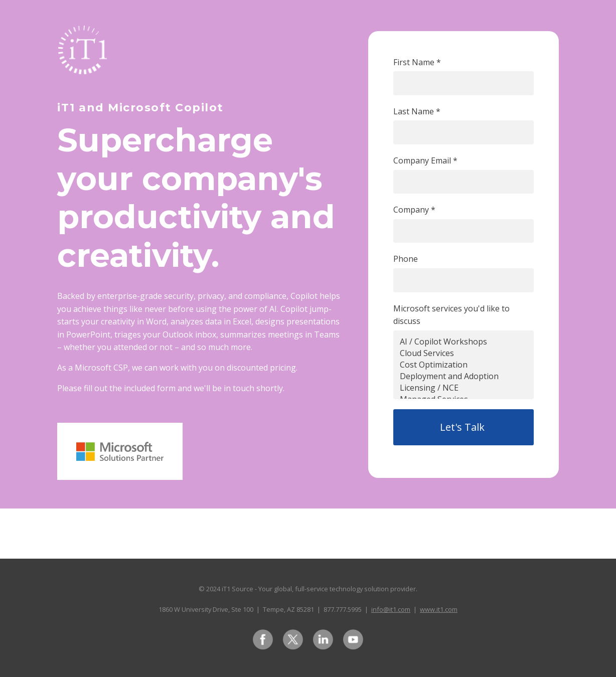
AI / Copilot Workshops (464, 342)
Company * (414, 210)
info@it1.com (391, 609)
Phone (406, 259)
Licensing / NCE (464, 388)
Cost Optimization (464, 365)
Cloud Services (464, 353)
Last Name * (417, 111)
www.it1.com (439, 609)
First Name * (417, 62)
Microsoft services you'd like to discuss (451, 315)
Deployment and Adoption (464, 376)
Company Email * (425, 160)
